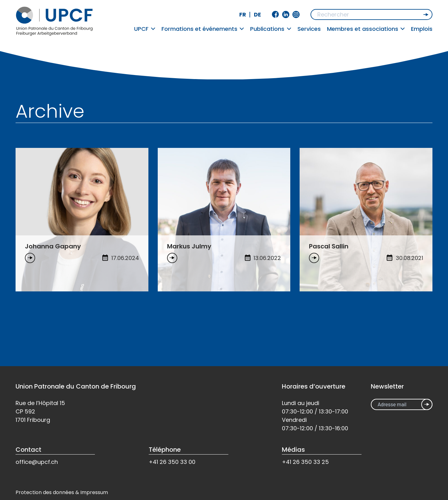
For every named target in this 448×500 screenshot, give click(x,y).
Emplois (422, 29)
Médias (293, 450)
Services (309, 29)
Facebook (275, 14)
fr (243, 14)
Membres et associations (366, 29)
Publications (271, 29)
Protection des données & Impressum (62, 492)
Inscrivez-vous (427, 404)
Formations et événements (203, 29)
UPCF (145, 29)
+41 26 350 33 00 (172, 462)
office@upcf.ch (37, 462)
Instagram (296, 14)
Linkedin (286, 14)
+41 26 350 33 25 (305, 462)
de (257, 14)
